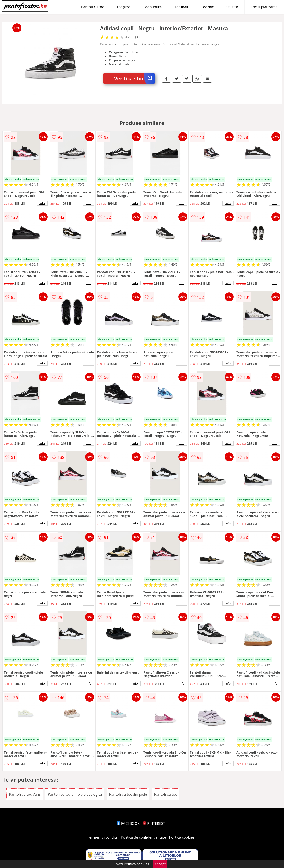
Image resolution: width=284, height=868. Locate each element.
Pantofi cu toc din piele (128, 794)
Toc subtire (152, 7)
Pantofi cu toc (93, 7)
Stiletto (232, 7)
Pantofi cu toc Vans (25, 794)
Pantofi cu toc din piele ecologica (75, 794)
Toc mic (207, 7)
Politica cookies (182, 837)
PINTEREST (154, 823)
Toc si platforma (264, 7)
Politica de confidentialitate (144, 837)
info (42, 203)
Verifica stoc (135, 78)
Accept (160, 864)
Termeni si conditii (103, 837)
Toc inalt (181, 7)
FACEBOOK (128, 823)
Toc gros (124, 7)
